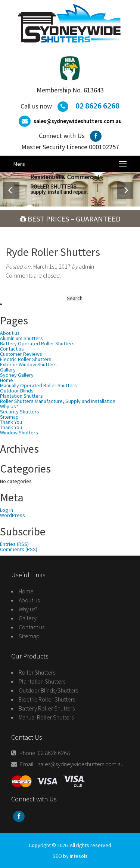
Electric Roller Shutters (26, 359)
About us (10, 333)
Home (7, 380)
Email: (25, 764)
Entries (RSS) (14, 544)
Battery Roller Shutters (47, 708)
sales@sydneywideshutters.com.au (78, 121)
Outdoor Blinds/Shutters (48, 690)
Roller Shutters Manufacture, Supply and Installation (58, 401)
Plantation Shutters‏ (21, 396)
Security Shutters (20, 412)
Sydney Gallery (17, 375)
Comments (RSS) (19, 549)
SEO (57, 856)
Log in (7, 510)
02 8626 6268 (97, 106)
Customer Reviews (21, 354)
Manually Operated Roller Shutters (38, 385)
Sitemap (9, 417)
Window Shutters (19, 433)
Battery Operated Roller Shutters (37, 343)
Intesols (79, 856)
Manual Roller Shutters (46, 717)
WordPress (13, 515)
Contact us (12, 349)
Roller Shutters (37, 672)
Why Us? (9, 406)
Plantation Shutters (42, 681)
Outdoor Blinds (17, 391)
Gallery (8, 370)
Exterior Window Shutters (28, 364)
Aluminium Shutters (21, 338)
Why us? (28, 609)
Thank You (11, 422)
